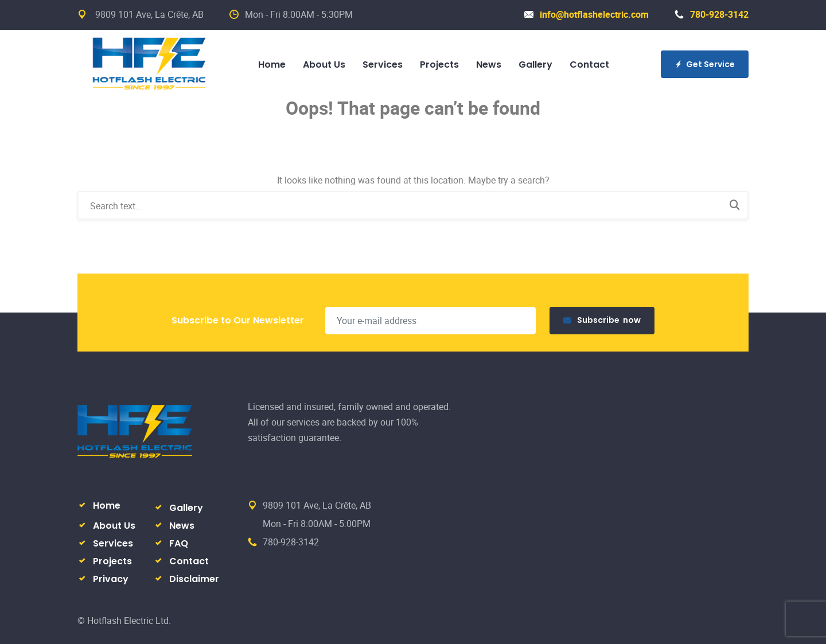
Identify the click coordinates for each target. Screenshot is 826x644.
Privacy (111, 579)
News (489, 65)
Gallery (535, 65)
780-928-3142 (712, 14)
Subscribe (602, 320)
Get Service (705, 64)
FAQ (179, 543)
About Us (324, 65)
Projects (439, 65)
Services (383, 65)
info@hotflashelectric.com (587, 14)
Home (272, 65)
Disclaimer (194, 579)
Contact (589, 65)
